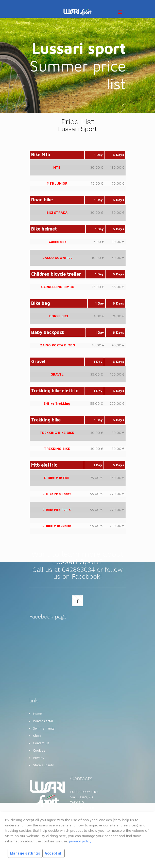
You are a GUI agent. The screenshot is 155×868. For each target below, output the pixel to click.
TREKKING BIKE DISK (57, 433)
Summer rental (44, 728)
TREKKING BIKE (57, 449)
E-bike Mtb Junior (57, 526)
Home (38, 714)
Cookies (39, 750)
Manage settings (25, 853)
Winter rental (43, 721)
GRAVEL (57, 374)
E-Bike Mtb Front (57, 494)
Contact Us (41, 743)
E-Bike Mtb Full (57, 478)
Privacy (39, 758)
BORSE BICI (59, 316)
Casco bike (58, 242)
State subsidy (43, 765)
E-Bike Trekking (57, 403)
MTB (57, 167)
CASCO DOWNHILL (57, 258)
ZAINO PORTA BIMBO (58, 345)
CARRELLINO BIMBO (58, 287)
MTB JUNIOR (57, 183)
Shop (37, 736)
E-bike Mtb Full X (57, 510)
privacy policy (80, 841)
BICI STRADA (57, 212)
